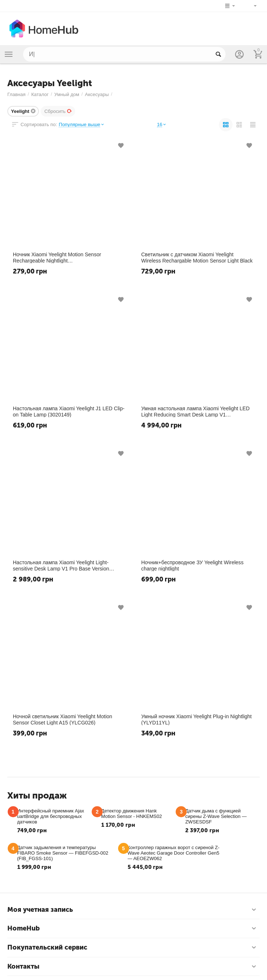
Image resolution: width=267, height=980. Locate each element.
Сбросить (58, 111)
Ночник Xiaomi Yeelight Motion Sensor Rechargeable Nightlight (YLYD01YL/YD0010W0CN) (57, 257)
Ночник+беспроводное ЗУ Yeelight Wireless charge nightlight (192, 565)
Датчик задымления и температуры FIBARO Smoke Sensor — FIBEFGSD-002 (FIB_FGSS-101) (63, 853)
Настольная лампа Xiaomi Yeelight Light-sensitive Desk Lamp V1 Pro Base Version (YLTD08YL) (61, 565)
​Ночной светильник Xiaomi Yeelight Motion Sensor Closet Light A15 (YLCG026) (63, 719)
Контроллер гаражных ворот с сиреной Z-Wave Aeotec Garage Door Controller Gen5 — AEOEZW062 (174, 853)
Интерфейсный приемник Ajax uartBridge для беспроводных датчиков (51, 816)
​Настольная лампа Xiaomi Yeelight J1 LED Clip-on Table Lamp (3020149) (69, 411)
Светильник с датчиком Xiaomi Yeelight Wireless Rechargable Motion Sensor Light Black (197, 257)
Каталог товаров (9, 54)
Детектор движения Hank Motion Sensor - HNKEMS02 (132, 814)
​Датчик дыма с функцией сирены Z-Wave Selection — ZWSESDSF (216, 816)
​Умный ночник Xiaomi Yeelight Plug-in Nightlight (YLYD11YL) (196, 719)
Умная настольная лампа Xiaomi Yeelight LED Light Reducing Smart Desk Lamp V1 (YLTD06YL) (195, 411)
